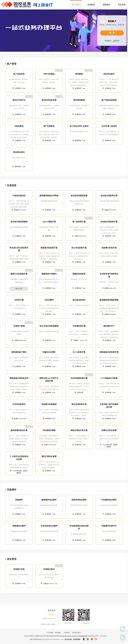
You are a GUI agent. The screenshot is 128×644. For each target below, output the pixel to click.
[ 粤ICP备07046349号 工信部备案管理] (76, 636)
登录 (113, 33)
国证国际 (58, 633)
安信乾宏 (67, 633)
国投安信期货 (76, 633)
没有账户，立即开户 (112, 41)
